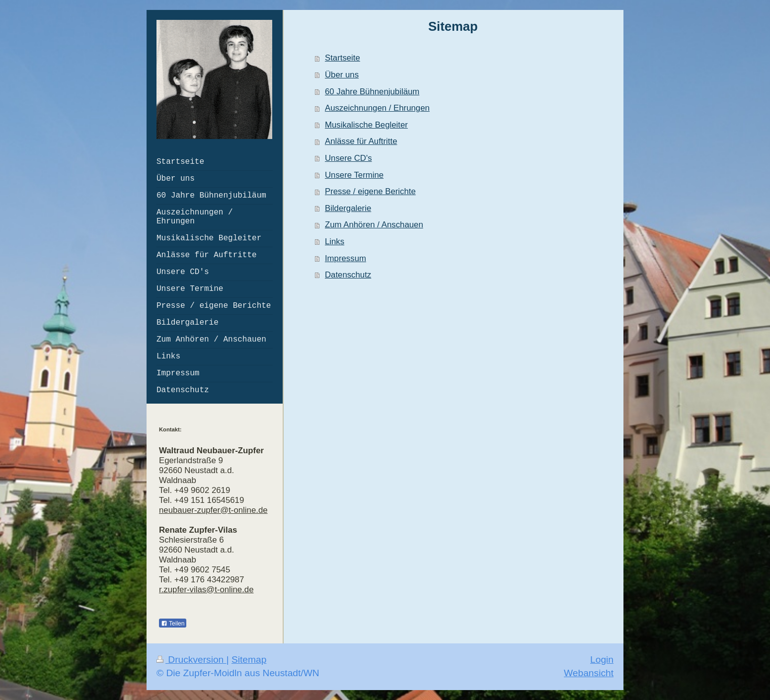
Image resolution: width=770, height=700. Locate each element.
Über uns (342, 75)
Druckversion (192, 660)
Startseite (343, 58)
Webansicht (589, 673)
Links (335, 242)
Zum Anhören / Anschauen (374, 225)
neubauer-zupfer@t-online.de (213, 510)
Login (602, 660)
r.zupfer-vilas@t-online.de (206, 590)
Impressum (346, 258)
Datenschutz (348, 275)
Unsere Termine (354, 175)
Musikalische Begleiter (366, 125)
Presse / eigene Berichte (370, 191)
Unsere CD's (348, 158)
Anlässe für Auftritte (361, 141)
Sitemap (249, 660)
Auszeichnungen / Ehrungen (377, 108)
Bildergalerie (348, 208)
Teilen (173, 624)
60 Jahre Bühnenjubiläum (372, 92)
